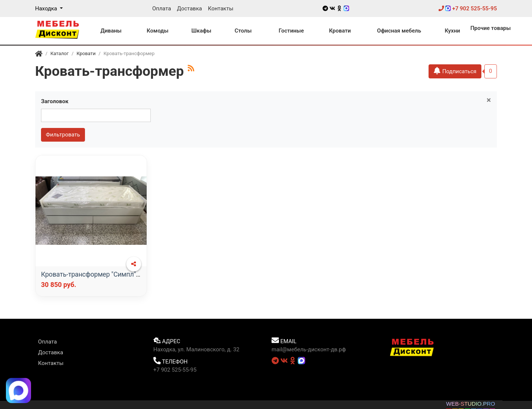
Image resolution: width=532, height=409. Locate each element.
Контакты (221, 9)
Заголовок (55, 101)
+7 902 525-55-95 (468, 9)
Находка (47, 9)
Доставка (190, 9)
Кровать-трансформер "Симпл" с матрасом (107, 274)
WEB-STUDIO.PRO (470, 404)
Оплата (162, 9)
